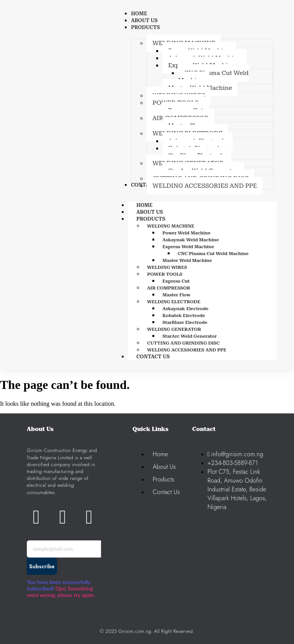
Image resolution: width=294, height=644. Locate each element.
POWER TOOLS (165, 274)
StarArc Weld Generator (189, 336)
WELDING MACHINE (171, 226)
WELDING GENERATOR (174, 329)
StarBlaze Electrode (185, 322)
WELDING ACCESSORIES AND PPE (187, 350)
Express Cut (176, 281)
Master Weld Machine (187, 260)
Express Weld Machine (188, 247)
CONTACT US (153, 357)
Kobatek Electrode (184, 315)
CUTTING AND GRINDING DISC (183, 343)
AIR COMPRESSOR (169, 288)
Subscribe (42, 566)
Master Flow (176, 295)
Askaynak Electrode (185, 309)
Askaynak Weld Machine (191, 240)
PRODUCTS (159, 219)
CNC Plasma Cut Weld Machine (213, 254)
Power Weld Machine (186, 233)
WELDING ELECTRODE (174, 302)
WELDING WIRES (167, 267)
